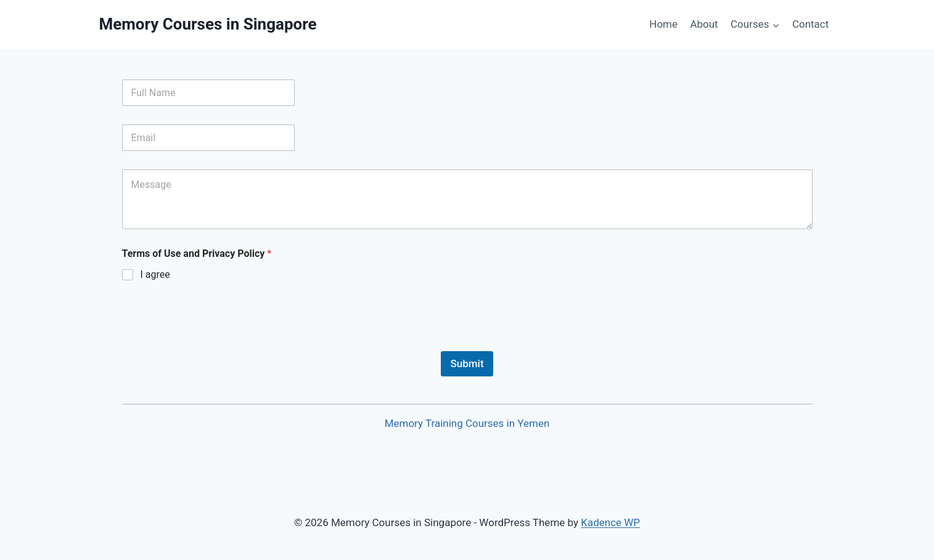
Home (663, 24)
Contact (810, 24)
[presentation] (216, 343)
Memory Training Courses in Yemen (467, 423)
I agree (155, 274)
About (704, 24)
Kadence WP (610, 522)
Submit (467, 363)
